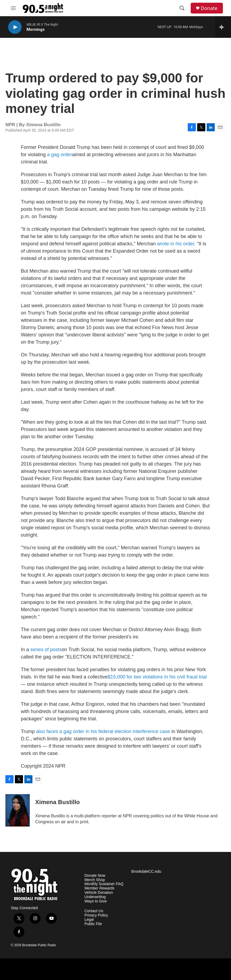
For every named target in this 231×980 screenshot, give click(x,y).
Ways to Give (96, 901)
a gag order (60, 155)
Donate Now (95, 876)
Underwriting (95, 897)
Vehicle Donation (99, 893)
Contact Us (94, 911)
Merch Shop (95, 880)
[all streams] (223, 27)
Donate (209, 8)
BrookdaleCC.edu (146, 872)
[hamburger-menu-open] (13, 8)
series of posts (46, 650)
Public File (93, 924)
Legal (89, 920)
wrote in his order (176, 244)
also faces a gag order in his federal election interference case (103, 731)
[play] (15, 27)
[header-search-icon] (182, 8)
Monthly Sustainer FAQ (104, 884)
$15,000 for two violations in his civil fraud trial (157, 677)
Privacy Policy (96, 915)
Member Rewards (99, 888)
